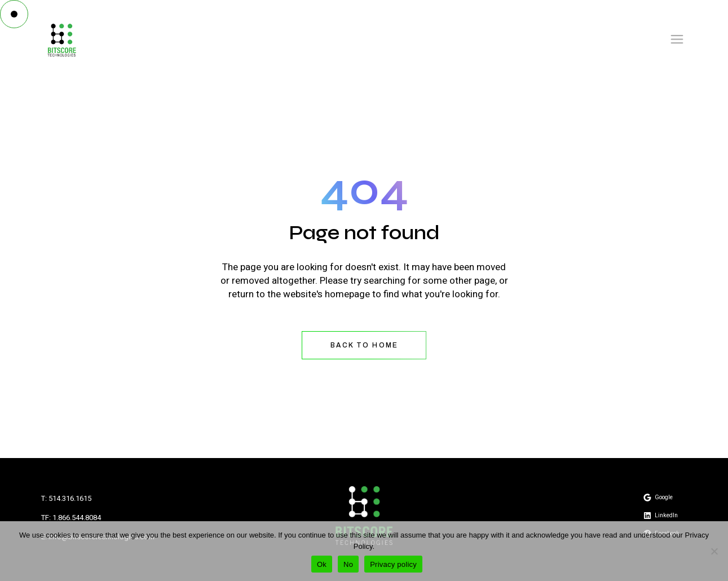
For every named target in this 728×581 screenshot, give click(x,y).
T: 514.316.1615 (66, 498)
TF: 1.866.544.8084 (71, 518)
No (348, 564)
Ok (322, 564)
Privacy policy (393, 564)
